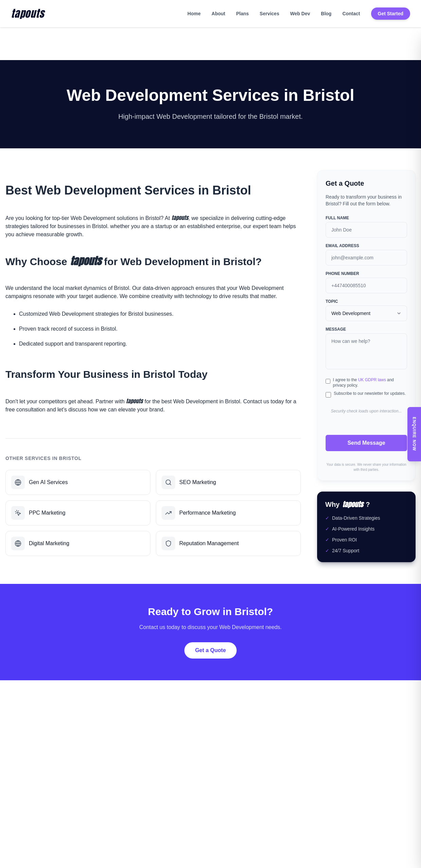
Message (336, 329)
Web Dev (300, 14)
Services (270, 14)
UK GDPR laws (372, 380)
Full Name (337, 218)
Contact (351, 14)
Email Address (342, 246)
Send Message (366, 443)
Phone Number (342, 274)
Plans (242, 14)
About (218, 14)
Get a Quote (211, 650)
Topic (332, 301)
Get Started (391, 14)
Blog (326, 14)
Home (194, 14)
